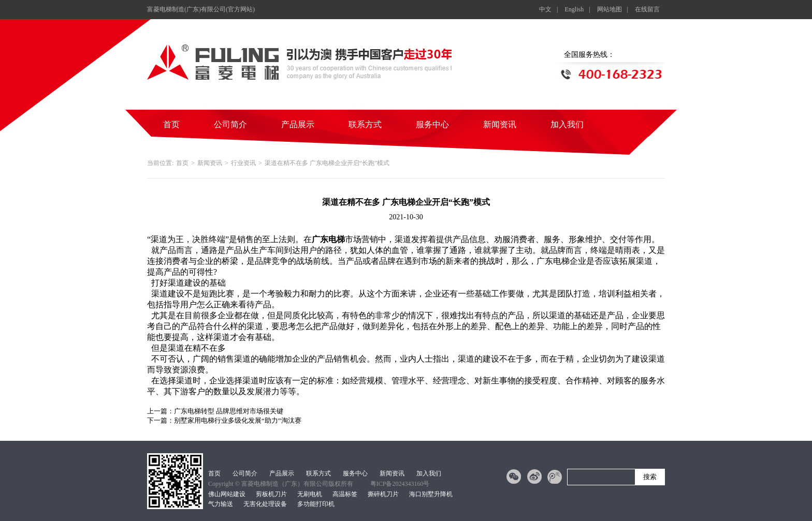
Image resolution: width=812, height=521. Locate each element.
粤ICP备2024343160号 (400, 484)
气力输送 (221, 504)
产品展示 (298, 124)
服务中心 (432, 124)
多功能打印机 (316, 504)
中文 (545, 9)
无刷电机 (310, 494)
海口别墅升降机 (431, 494)
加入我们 (567, 124)
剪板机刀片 (271, 494)
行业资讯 (243, 163)
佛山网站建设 (227, 494)
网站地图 (610, 9)
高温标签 (345, 494)
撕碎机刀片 (383, 494)
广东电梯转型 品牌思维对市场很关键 (229, 411)
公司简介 (230, 124)
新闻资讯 (500, 124)
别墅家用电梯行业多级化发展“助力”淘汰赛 (238, 420)
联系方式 (365, 124)
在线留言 (647, 9)
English (575, 9)
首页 (171, 124)
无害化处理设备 (265, 504)
